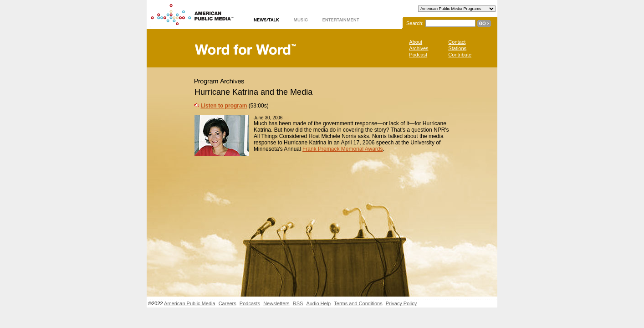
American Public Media (190, 303)
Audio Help (318, 303)
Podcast (418, 55)
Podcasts (250, 303)
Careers (227, 303)
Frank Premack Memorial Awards (343, 149)
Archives (419, 48)
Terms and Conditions (358, 303)
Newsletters (276, 303)
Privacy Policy (401, 303)
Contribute (460, 55)
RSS (298, 303)
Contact (457, 42)
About (416, 42)
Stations (457, 48)
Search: (415, 23)
